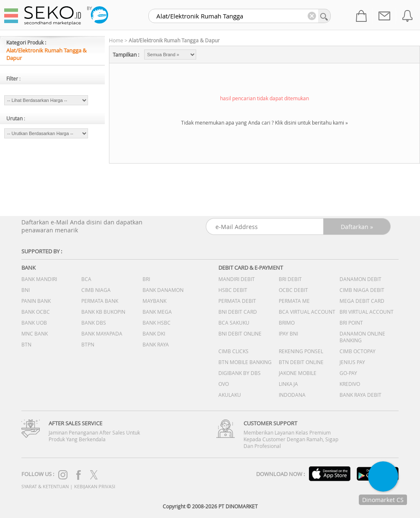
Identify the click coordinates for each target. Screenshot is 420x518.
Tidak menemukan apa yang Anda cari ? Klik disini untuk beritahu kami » (264, 122)
